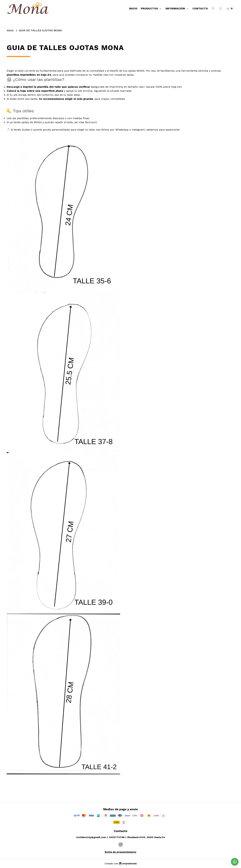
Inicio (133, 8)
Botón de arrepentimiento (120, 852)
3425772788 (117, 837)
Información (177, 8)
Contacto (200, 8)
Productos (151, 8)
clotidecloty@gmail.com (91, 837)
